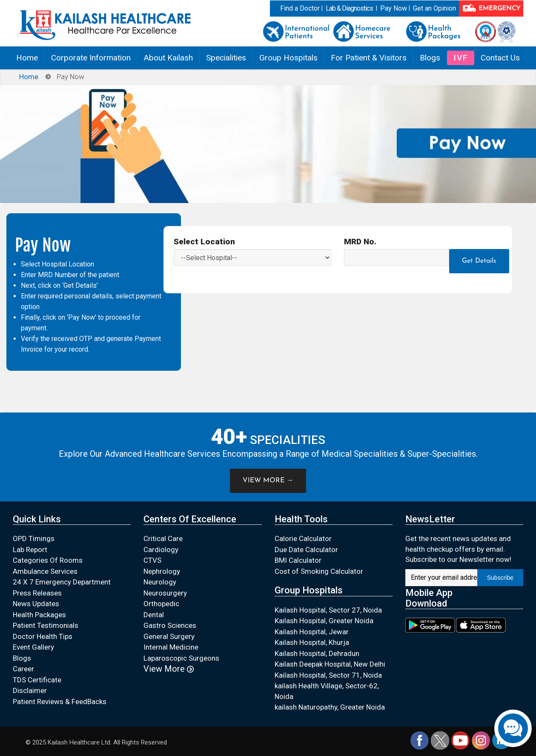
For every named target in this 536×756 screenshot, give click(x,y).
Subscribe (500, 578)
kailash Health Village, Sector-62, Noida (327, 691)
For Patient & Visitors (369, 58)
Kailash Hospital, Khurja (312, 642)
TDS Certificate (37, 680)
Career (23, 669)
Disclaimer (30, 690)
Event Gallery (33, 647)
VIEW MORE (268, 481)
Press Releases (37, 593)
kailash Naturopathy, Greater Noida (330, 707)
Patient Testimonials (46, 625)
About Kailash (168, 58)
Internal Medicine (171, 647)
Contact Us (500, 58)
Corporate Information (91, 58)
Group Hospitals (288, 58)
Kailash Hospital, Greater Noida (324, 621)
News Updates (36, 604)
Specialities (226, 58)
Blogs (430, 58)
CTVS (152, 560)
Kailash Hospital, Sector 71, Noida (328, 675)
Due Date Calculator (306, 550)
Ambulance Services (45, 571)
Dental (154, 615)
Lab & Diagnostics (349, 8)
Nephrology (162, 571)
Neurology (160, 582)
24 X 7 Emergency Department (62, 582)
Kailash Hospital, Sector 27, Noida (328, 610)
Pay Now (394, 8)
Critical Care (163, 538)
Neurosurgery (165, 593)
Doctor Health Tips (43, 636)
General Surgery (169, 636)
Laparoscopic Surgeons (181, 658)
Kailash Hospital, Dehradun (317, 653)
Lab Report (30, 550)
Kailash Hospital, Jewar (312, 632)
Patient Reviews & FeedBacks (60, 702)
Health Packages (39, 615)
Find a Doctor (300, 8)
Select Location (204, 242)
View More (169, 669)
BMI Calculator (298, 560)
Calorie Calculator (303, 538)
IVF (461, 58)
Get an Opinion (434, 8)
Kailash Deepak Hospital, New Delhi (330, 664)
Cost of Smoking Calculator (319, 571)
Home (27, 58)
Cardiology (161, 550)
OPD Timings (34, 538)
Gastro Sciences (170, 625)
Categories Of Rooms (48, 560)
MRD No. (360, 242)
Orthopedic (161, 604)
